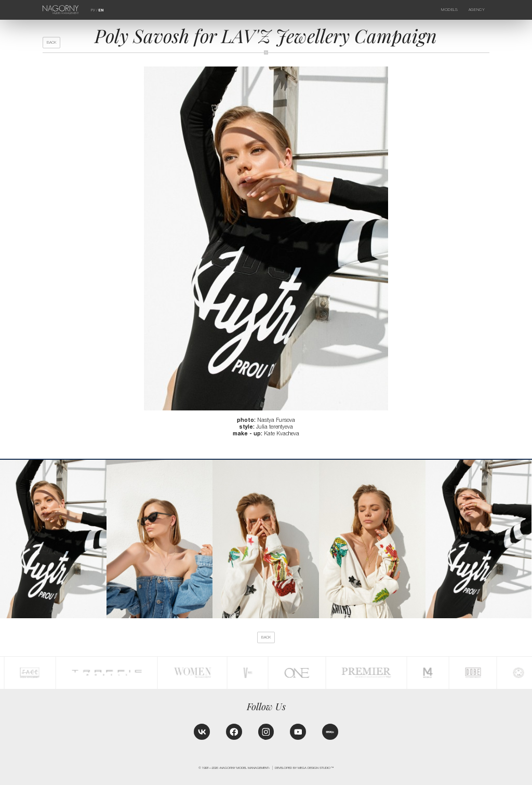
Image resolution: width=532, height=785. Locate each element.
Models (449, 10)
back (51, 42)
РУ (93, 10)
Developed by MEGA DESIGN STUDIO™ (304, 768)
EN (101, 10)
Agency (477, 10)
